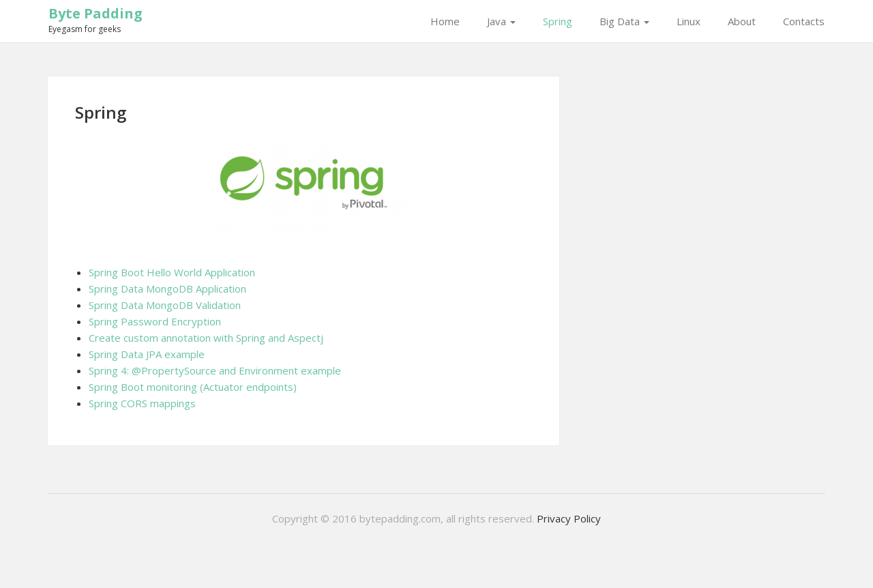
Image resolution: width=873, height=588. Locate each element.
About (742, 21)
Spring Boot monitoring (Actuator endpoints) (193, 387)
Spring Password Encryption (155, 321)
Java (501, 21)
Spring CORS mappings (142, 403)
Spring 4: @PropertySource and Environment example (215, 370)
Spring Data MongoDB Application (167, 289)
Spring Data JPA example (147, 354)
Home (445, 21)
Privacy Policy (569, 518)
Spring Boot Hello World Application (172, 272)
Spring (558, 21)
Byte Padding (95, 13)
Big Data (624, 21)
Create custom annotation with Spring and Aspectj (206, 338)
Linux (689, 21)
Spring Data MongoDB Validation (165, 305)
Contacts (804, 21)
